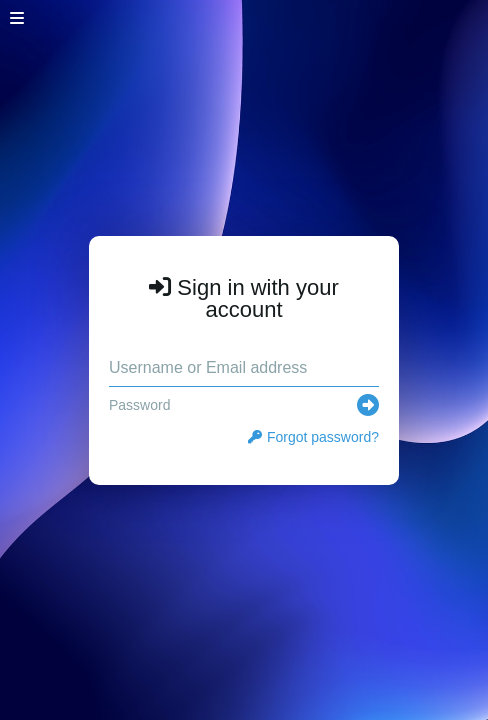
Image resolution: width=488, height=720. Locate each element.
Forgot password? (313, 437)
